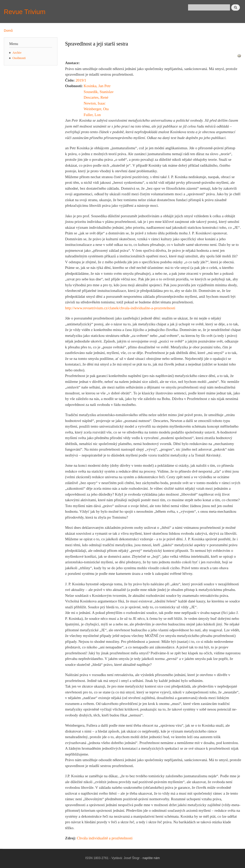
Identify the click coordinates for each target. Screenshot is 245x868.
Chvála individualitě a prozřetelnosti (105, 838)
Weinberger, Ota (96, 109)
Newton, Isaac (95, 103)
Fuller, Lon (92, 115)
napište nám (151, 858)
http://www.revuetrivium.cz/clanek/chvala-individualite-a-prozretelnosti (120, 308)
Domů (8, 31)
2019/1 (81, 80)
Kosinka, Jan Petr (97, 86)
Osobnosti (19, 58)
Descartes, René (96, 97)
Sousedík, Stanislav (99, 92)
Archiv (17, 53)
